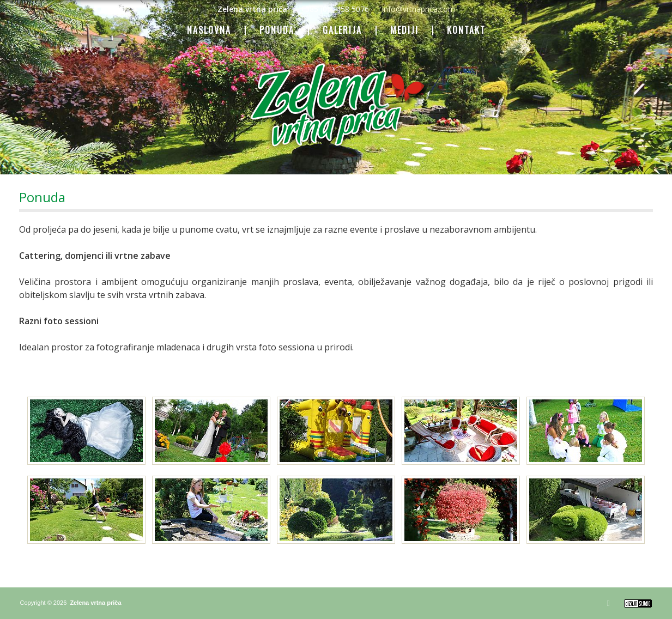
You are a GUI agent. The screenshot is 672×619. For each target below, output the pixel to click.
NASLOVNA (209, 31)
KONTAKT (466, 31)
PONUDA (277, 31)
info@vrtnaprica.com (419, 9)
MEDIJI (404, 31)
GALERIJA (342, 31)
